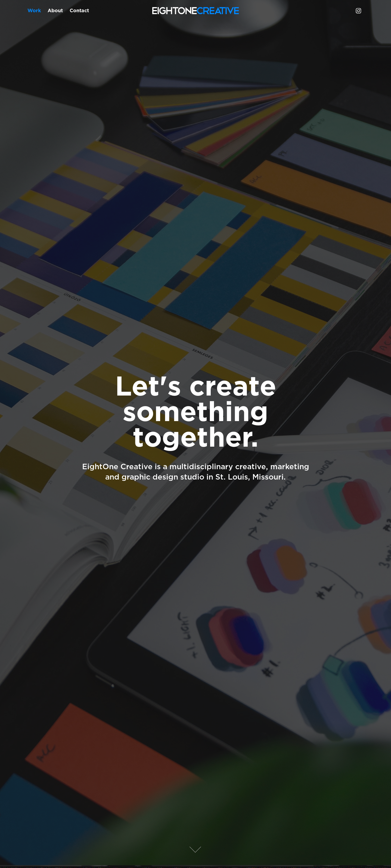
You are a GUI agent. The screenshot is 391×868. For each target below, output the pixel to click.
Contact (79, 10)
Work (34, 10)
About (55, 10)
